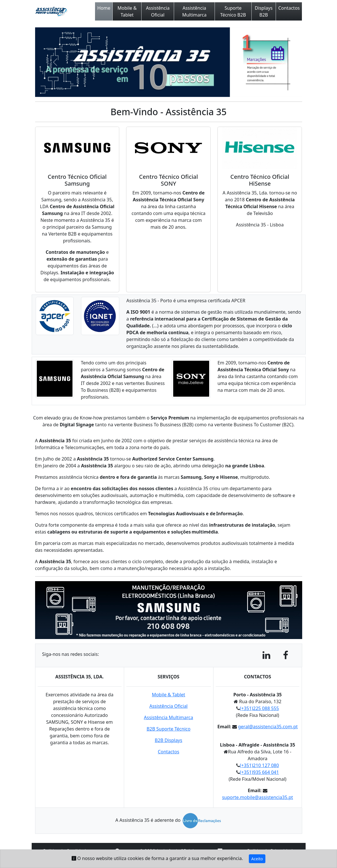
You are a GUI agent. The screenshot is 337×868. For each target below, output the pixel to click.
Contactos (289, 8)
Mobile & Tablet (127, 11)
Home (104, 8)
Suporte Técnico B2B (233, 11)
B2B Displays (168, 740)
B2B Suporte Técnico (169, 729)
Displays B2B (264, 11)
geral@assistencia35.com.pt (268, 727)
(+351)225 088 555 (260, 708)
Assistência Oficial (158, 11)
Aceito (257, 859)
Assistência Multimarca (194, 11)
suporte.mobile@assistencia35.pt (258, 797)
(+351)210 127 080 (260, 765)
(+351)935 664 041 (260, 772)
